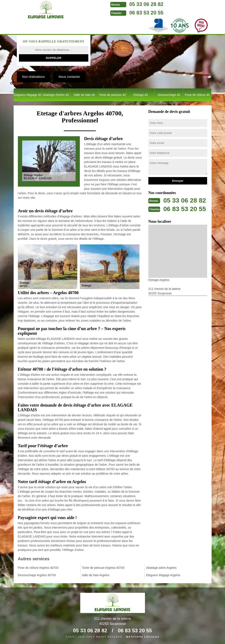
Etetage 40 (141, 95)
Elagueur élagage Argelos (163, 575)
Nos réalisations (34, 77)
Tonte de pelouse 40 (112, 95)
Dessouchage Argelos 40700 (37, 575)
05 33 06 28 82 (146, 4)
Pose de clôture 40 (197, 95)
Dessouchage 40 (169, 95)
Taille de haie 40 (84, 95)
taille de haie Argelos (96, 575)
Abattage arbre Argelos (161, 568)
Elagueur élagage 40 (28, 95)
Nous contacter (69, 77)
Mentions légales (143, 637)
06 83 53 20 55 (146, 13)
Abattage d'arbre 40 (56, 95)
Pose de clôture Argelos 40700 (38, 568)
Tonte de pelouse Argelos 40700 (103, 568)
